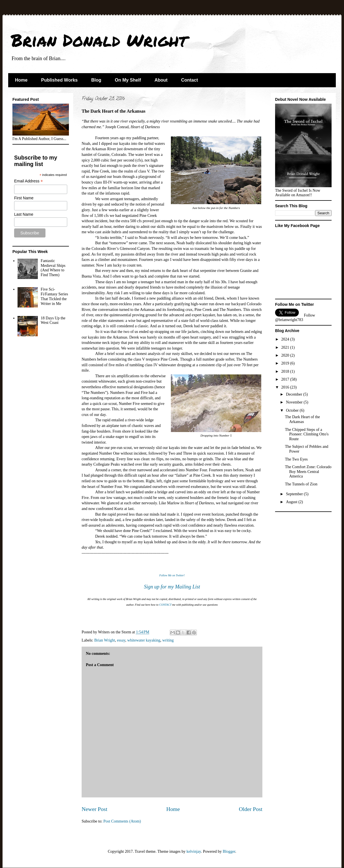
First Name (24, 198)
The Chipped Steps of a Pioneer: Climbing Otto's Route (307, 434)
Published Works (59, 80)
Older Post (251, 809)
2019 (286, 363)
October (293, 410)
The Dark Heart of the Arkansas (302, 419)
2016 (286, 387)
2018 (286, 371)
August (292, 502)
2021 (286, 347)
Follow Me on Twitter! (172, 575)
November (295, 402)
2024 (286, 339)
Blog (96, 80)
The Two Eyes (296, 459)
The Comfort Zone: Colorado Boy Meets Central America (308, 472)
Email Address (29, 181)
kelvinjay (194, 851)
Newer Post (94, 809)
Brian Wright (105, 640)
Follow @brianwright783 (295, 318)
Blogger (229, 851)
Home (21, 80)
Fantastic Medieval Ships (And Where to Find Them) (53, 268)
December (294, 394)
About (161, 80)
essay (121, 640)
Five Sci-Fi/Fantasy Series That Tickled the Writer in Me (54, 296)
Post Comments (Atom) (122, 821)
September (295, 494)
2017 (286, 379)
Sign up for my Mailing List (172, 587)
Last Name (24, 214)
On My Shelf (128, 80)
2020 (286, 355)
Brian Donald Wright (99, 40)
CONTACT (166, 605)
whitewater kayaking (144, 640)
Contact (190, 80)
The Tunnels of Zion (301, 484)
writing (168, 640)
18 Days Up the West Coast (53, 320)
